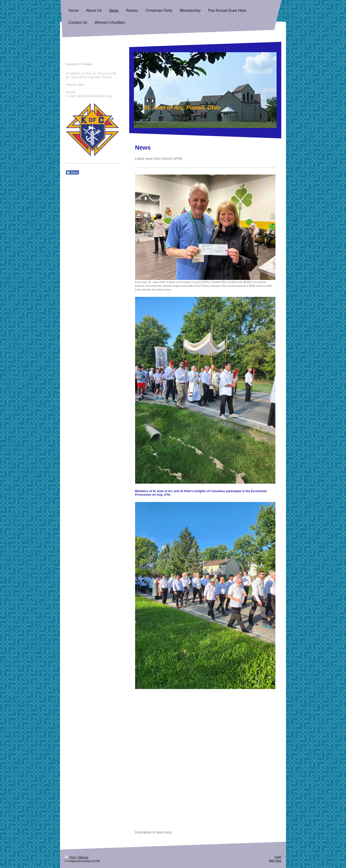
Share (72, 173)
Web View (275, 861)
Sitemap (83, 857)
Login (278, 857)
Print (70, 857)
